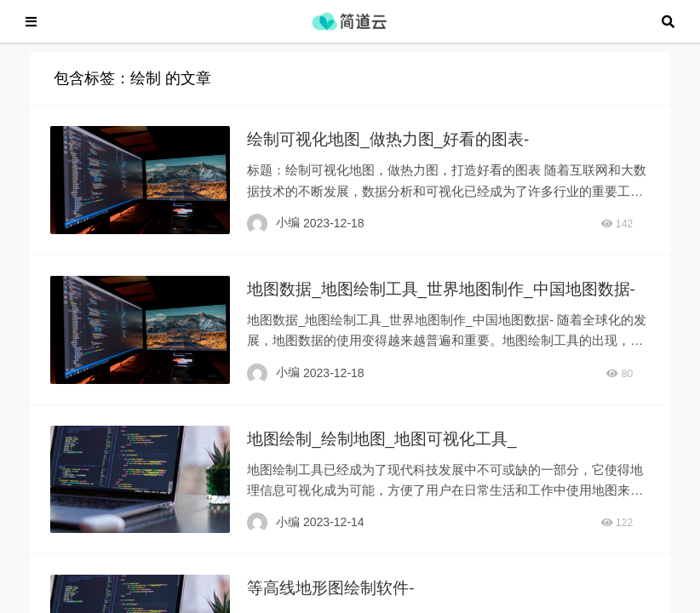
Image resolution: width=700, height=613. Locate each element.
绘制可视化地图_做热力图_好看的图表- (398, 147)
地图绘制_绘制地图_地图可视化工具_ (391, 467)
